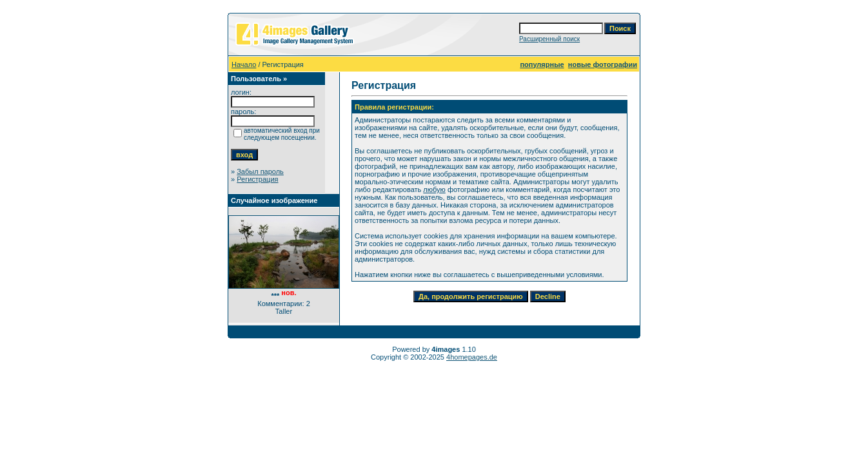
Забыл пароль (260, 171)
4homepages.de (472, 357)
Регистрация (257, 179)
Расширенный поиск (549, 39)
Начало (244, 64)
